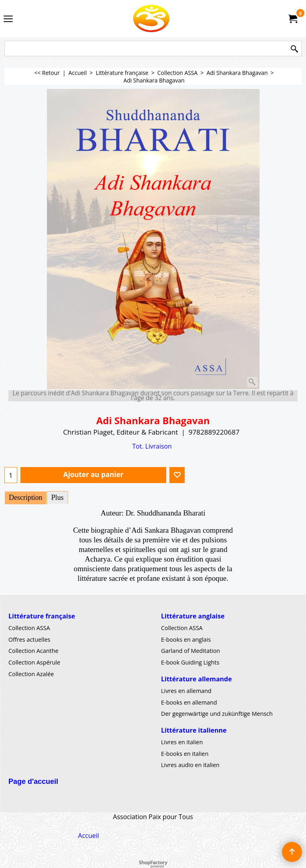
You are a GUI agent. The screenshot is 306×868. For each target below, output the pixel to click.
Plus (57, 497)
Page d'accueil (33, 781)
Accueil (89, 835)
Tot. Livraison (152, 446)
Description (26, 497)
